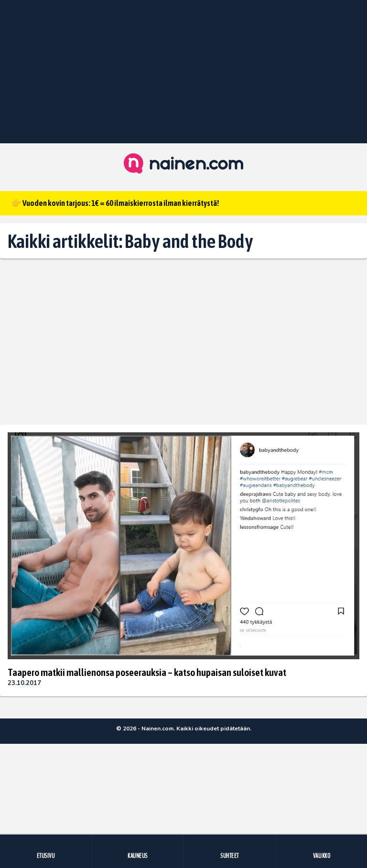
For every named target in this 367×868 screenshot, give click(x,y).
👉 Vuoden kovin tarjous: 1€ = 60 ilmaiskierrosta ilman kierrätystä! (115, 203)
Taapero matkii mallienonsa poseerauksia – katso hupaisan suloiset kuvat (147, 672)
